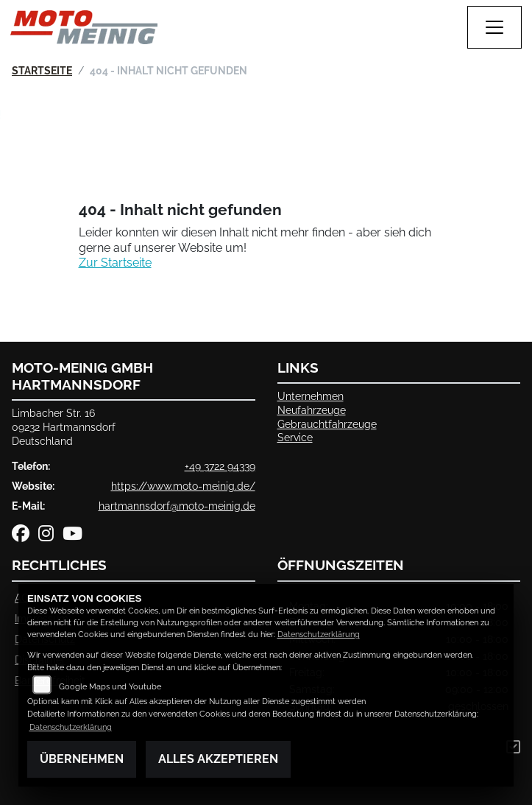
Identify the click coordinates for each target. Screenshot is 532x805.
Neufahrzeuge (312, 410)
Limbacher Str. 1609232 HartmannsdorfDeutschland (64, 426)
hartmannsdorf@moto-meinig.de (177, 506)
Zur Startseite (115, 263)
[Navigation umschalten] (494, 27)
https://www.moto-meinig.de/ (183, 486)
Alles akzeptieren (218, 759)
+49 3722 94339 (220, 466)
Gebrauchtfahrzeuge (327, 424)
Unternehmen (311, 396)
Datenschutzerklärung (319, 634)
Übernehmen (82, 759)
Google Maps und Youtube (110, 687)
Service (295, 437)
